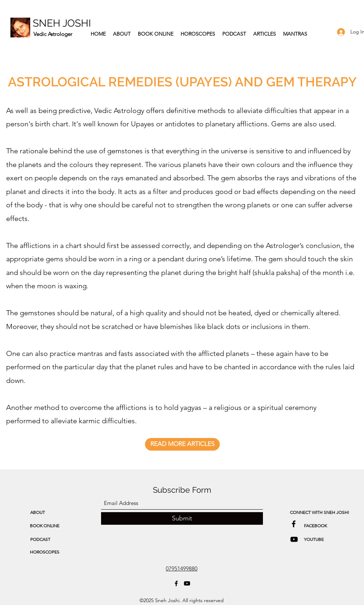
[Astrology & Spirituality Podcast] (294, 539)
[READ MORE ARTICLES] (182, 444)
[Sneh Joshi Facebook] (294, 524)
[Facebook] (176, 583)
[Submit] (182, 518)
